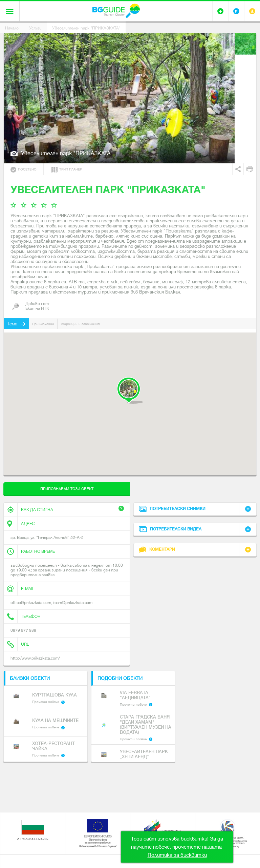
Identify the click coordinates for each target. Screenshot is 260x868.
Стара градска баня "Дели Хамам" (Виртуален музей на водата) (146, 725)
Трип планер (67, 170)
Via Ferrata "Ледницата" (135, 695)
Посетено (24, 170)
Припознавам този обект (67, 489)
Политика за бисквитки (177, 855)
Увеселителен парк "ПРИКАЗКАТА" (86, 28)
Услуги (35, 28)
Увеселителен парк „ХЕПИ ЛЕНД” (144, 754)
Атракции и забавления (80, 324)
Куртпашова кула (55, 695)
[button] (130, 390)
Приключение (43, 324)
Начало (12, 28)
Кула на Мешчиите (55, 720)
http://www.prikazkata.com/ (35, 658)
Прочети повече (46, 702)
